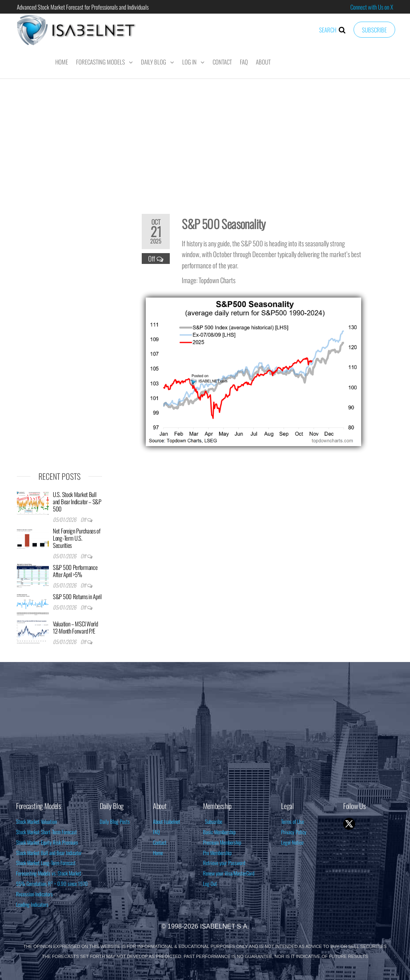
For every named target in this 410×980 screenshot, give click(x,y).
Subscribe (374, 30)
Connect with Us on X (372, 7)
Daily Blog (154, 62)
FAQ (244, 62)
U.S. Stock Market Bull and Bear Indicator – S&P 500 (77, 501)
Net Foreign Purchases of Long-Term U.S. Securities (77, 538)
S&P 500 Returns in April (77, 596)
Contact (222, 62)
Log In (189, 62)
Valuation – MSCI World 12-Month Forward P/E (75, 627)
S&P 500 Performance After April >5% (75, 571)
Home (62, 62)
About (263, 62)
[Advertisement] (205, 141)
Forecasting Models (100, 62)
